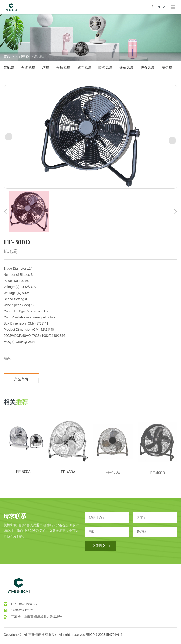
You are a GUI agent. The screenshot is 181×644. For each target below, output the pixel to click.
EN (158, 7)
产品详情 (21, 379)
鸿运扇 (167, 68)
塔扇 (46, 68)
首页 (7, 56)
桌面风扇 (84, 68)
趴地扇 (39, 56)
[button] (9, 137)
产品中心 (22, 56)
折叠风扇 (148, 68)
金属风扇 (63, 68)
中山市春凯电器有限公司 (40, 635)
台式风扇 (28, 68)
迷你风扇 (126, 68)
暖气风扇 (105, 68)
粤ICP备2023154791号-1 (104, 635)
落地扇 (9, 68)
